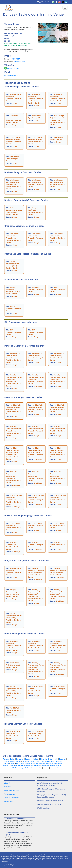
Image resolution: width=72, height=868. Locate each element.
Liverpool (6, 763)
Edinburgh (26, 761)
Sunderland (39, 768)
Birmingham (20, 759)
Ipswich (48, 761)
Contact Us (8, 787)
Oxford (21, 766)
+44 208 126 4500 (19, 61)
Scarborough (7, 768)
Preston (52, 766)
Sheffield (15, 768)
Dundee (13, 761)
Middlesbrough (30, 763)
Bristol (42, 759)
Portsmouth (45, 766)
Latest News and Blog (11, 790)
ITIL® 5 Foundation (44, 808)
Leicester (59, 761)
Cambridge (49, 759)
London (13, 763)
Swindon (53, 768)
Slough (22, 768)
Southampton (29, 768)
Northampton (58, 763)
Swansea (46, 768)
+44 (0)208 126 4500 (42, 2)
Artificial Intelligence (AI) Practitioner (49, 804)
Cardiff (56, 759)
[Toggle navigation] (65, 8)
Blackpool (36, 759)
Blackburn (28, 759)
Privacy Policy (9, 801)
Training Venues (10, 794)
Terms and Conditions (12, 798)
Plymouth (37, 766)
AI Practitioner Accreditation (16, 819)
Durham (19, 761)
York (58, 768)
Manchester (20, 763)
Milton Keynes (40, 763)
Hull (43, 761)
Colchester (63, 759)
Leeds (53, 761)
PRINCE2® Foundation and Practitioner (50, 801)
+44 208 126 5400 (13, 68)
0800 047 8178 (16, 59)
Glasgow (38, 761)
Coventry (6, 761)
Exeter (32, 761)
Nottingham (14, 766)
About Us (7, 783)
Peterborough (28, 766)
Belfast (13, 759)
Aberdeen (6, 759)
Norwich (6, 766)
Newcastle (49, 763)
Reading (59, 766)
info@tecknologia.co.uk (12, 75)
